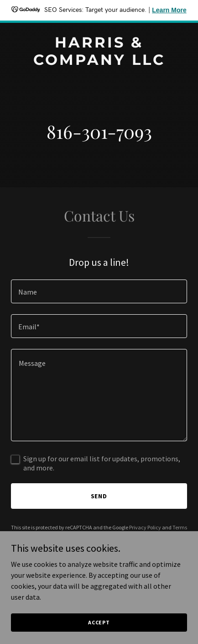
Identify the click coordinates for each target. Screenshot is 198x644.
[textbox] (99, 291)
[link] (99, 62)
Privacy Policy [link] (145, 527)
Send (99, 496)
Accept (99, 622)
